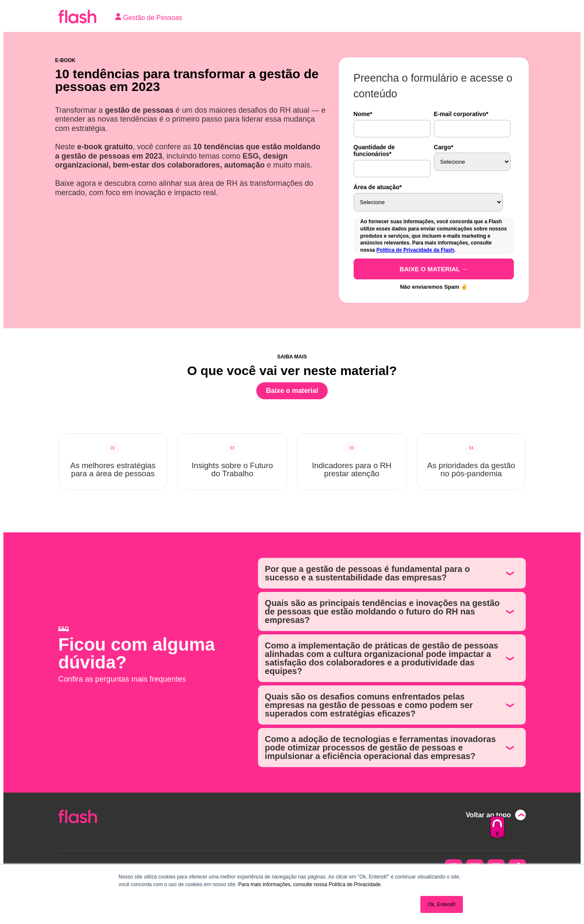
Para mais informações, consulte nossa (282, 884)
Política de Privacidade (354, 884)
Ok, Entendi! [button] (442, 904)
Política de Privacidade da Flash (415, 250)
